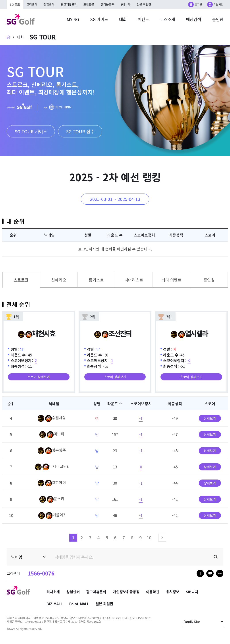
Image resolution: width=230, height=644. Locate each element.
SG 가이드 (99, 19)
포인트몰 (89, 4)
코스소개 (167, 19)
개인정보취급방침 (126, 592)
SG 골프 (15, 4)
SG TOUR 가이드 (31, 131)
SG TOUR (43, 37)
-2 (189, 360)
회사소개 (53, 592)
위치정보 (173, 592)
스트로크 (21, 280)
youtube (210, 573)
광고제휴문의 (69, 4)
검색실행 (216, 557)
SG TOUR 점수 (80, 131)
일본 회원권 (144, 4)
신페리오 (59, 280)
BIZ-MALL (55, 604)
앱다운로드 (108, 4)
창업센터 (49, 4)
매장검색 (193, 19)
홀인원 (218, 19)
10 (149, 537)
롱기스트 (96, 280)
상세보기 (210, 418)
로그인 (198, 4)
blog (220, 573)
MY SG (73, 19)
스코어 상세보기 (39, 377)
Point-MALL (79, 604)
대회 (123, 19)
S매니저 (126, 4)
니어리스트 (134, 280)
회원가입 (218, 4)
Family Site (192, 622)
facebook (200, 573)
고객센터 (32, 4)
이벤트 (143, 19)
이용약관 (153, 592)
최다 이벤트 (172, 280)
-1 (141, 418)
